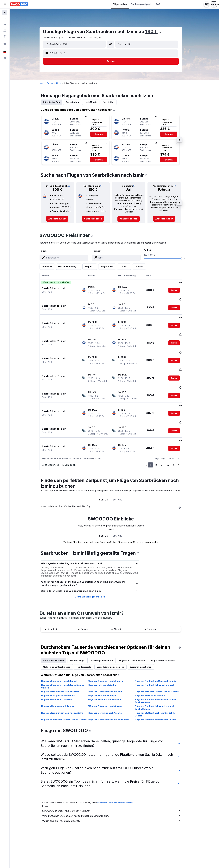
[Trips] (5, 44)
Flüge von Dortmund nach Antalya (108, 682)
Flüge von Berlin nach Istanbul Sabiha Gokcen (68, 689)
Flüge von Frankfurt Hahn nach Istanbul (158, 654)
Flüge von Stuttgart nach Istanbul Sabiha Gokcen (159, 683)
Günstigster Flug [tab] (55, 102)
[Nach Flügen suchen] (5, 13)
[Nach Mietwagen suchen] (5, 25)
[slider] (186, 258)
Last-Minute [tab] (94, 102)
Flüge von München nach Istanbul (108, 668)
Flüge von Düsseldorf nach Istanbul (63, 650)
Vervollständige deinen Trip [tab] (114, 636)
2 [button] (160, 434)
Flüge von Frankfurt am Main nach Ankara (159, 689)
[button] (5, 4)
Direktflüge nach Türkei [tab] (105, 629)
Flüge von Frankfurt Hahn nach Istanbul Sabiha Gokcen (158, 677)
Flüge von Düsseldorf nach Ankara (109, 675)
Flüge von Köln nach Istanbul (106, 654)
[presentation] (164, 32)
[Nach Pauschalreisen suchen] (5, 30)
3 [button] (166, 434)
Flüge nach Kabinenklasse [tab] (136, 629)
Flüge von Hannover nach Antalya (61, 675)
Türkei (62, 83)
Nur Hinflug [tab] (112, 102)
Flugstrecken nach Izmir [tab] (167, 629)
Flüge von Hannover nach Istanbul (108, 661)
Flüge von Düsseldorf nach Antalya (109, 650)
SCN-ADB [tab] (121, 469)
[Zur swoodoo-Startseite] (19, 4)
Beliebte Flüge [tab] (80, 629)
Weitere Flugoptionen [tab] (144, 636)
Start (45, 83)
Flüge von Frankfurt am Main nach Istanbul (159, 650)
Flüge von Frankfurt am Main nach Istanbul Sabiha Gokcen (159, 670)
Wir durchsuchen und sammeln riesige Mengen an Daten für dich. (116, 785)
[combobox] (57, 37)
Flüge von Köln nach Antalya (105, 665)
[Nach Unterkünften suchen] (5, 19)
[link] (61, 219)
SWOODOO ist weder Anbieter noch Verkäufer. (116, 780)
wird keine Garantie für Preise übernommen (119, 772)
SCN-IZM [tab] (107, 469)
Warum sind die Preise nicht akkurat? (116, 790)
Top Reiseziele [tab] (87, 636)
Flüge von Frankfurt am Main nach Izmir (64, 661)
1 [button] (154, 434)
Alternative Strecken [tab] (57, 629)
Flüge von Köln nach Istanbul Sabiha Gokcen (160, 661)
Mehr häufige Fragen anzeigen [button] (93, 566)
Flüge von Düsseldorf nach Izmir (61, 668)
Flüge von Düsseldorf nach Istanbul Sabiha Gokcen (66, 655)
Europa (53, 83)
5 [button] (178, 434)
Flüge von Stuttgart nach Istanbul (62, 665)
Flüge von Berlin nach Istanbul (153, 665)
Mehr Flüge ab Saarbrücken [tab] (60, 636)
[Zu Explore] (5, 36)
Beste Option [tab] (76, 102)
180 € (155, 32)
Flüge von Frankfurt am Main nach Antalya (66, 682)
